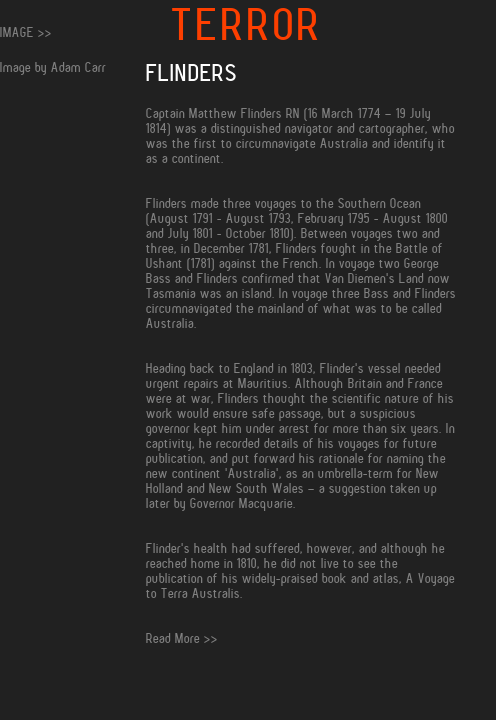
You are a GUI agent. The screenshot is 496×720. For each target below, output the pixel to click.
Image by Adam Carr (53, 67)
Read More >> (182, 638)
